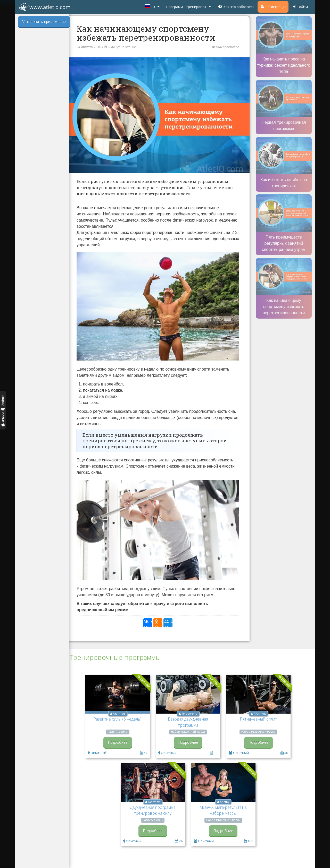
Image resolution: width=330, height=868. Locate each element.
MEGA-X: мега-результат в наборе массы (223, 810)
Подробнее (118, 742)
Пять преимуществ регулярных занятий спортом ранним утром (284, 243)
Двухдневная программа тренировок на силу (153, 810)
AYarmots (119, 714)
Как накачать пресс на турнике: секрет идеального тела (284, 65)
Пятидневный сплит (258, 719)
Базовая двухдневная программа (188, 722)
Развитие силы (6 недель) (118, 719)
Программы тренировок (189, 7)
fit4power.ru (189, 714)
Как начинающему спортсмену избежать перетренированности (284, 307)
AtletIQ (225, 802)
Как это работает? (236, 7)
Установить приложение (44, 21)
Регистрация (273, 7)
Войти (300, 7)
